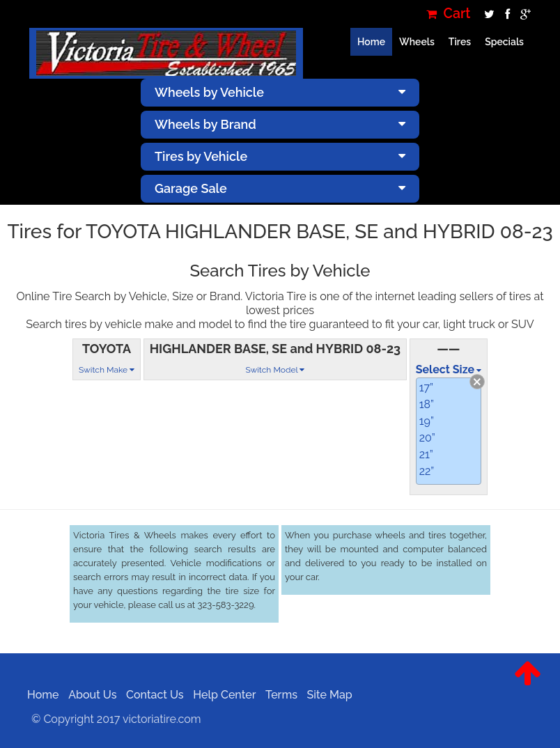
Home (371, 42)
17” (426, 388)
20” (427, 438)
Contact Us (151, 695)
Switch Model (275, 370)
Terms (277, 695)
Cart (449, 14)
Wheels (417, 42)
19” (427, 421)
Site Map (325, 695)
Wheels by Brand (280, 124)
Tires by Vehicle (280, 156)
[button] (528, 684)
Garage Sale (280, 188)
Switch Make (107, 370)
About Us (88, 695)
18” (427, 404)
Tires (460, 42)
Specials (504, 42)
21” (426, 454)
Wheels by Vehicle (280, 92)
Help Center (220, 695)
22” (427, 471)
